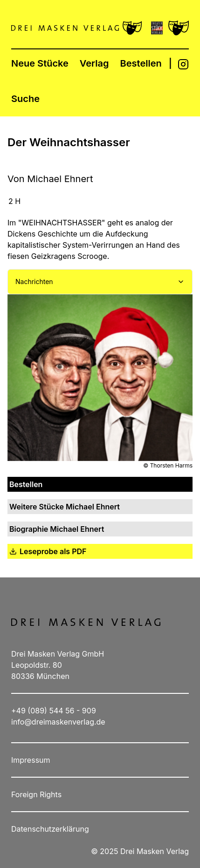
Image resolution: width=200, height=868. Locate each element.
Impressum (31, 760)
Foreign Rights (36, 794)
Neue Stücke (40, 63)
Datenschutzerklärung (50, 829)
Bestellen (141, 63)
